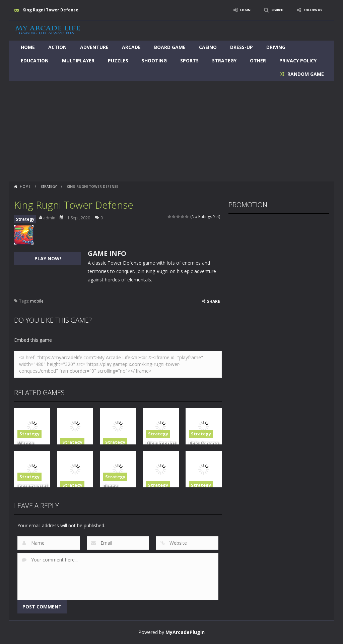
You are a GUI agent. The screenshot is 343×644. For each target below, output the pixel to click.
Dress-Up (242, 47)
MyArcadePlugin (185, 632)
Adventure (94, 47)
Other (258, 61)
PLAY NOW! (48, 258)
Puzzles (118, 61)
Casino (208, 47)
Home (28, 47)
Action (57, 47)
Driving (276, 47)
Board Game (170, 47)
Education (35, 61)
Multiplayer (78, 61)
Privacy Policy (298, 61)
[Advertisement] (171, 131)
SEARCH (269, 10)
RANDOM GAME (305, 74)
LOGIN (234, 10)
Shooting (154, 61)
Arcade (131, 47)
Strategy (224, 61)
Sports (189, 61)
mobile (37, 301)
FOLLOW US (310, 10)
